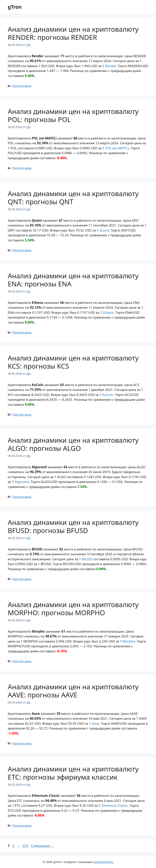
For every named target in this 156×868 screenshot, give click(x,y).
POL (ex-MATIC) (117, 148)
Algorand (22, 482)
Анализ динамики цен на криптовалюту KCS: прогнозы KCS (73, 362)
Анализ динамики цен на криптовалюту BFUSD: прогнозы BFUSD (73, 526)
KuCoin (108, 395)
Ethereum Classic (115, 805)
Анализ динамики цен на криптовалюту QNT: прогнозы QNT (73, 198)
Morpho (129, 641)
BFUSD (87, 559)
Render (111, 66)
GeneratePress (103, 862)
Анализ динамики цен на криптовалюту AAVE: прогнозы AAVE (73, 691)
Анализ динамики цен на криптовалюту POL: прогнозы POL (73, 115)
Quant (104, 230)
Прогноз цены (22, 86)
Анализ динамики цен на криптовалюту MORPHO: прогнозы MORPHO (73, 609)
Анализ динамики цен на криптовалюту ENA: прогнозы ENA (73, 280)
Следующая (42, 846)
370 (26, 846)
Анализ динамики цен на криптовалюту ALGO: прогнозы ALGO (73, 444)
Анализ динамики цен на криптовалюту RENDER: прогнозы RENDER (73, 33)
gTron (15, 7)
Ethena (108, 312)
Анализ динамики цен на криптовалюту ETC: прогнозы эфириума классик (73, 773)
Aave (96, 723)
